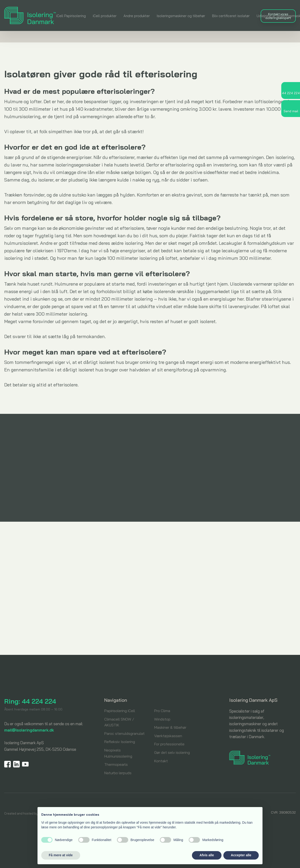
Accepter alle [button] (241, 855)
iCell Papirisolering (71, 16)
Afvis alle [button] (207, 855)
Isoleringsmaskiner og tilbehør (181, 16)
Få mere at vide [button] (61, 855)
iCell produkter (105, 16)
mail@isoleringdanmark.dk (29, 730)
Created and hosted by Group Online (31, 813)
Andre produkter (137, 16)
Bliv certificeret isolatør (231, 16)
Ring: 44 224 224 (30, 701)
